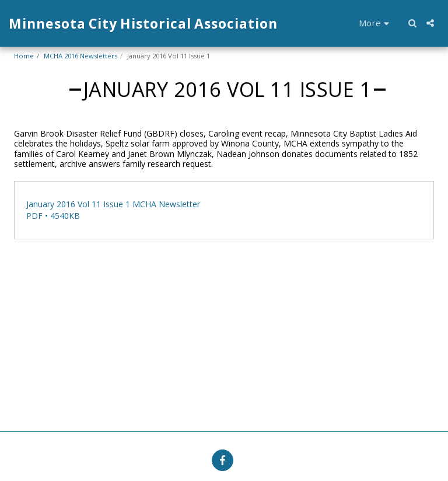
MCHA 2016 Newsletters (80, 56)
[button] (412, 23)
